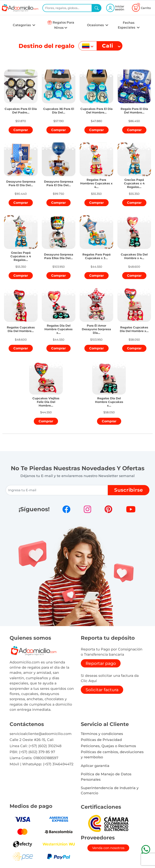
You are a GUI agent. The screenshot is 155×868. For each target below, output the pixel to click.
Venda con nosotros (108, 848)
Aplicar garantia (95, 766)
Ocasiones (96, 25)
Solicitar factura (102, 690)
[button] (21, 109)
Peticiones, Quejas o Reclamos (108, 746)
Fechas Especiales (127, 25)
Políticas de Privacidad (101, 740)
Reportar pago (101, 663)
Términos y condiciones (102, 734)
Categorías (22, 25)
